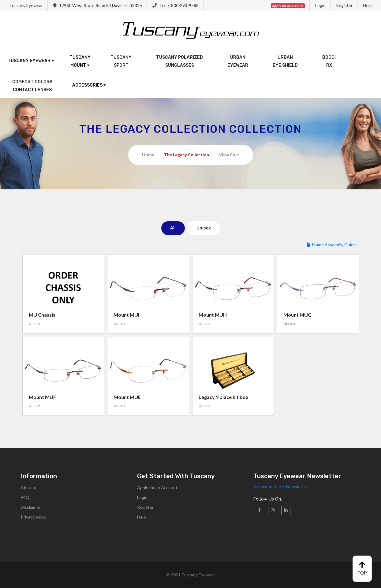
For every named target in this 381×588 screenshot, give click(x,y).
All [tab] (173, 228)
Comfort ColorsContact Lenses (32, 86)
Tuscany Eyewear (31, 61)
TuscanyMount (80, 61)
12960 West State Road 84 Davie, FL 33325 (101, 5)
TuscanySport (121, 61)
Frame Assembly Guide (331, 245)
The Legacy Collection (187, 155)
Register (344, 5)
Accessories (89, 85)
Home (148, 155)
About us (30, 488)
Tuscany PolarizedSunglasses (179, 61)
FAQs (26, 497)
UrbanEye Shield (285, 61)
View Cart (229, 155)
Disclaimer (31, 507)
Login (320, 5)
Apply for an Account (157, 488)
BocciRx (329, 61)
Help (367, 5)
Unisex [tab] (204, 228)
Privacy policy (34, 517)
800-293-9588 (185, 5)
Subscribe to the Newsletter (281, 487)
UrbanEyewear (238, 61)
